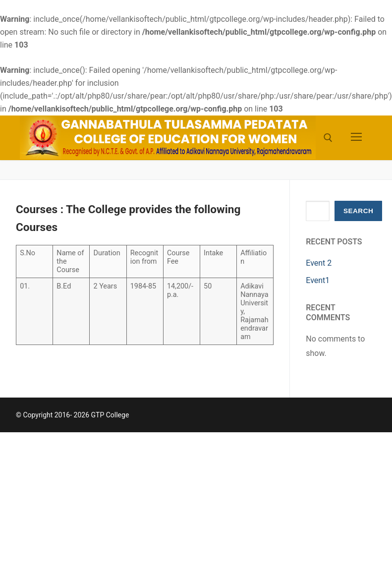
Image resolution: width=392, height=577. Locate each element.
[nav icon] (356, 138)
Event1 (318, 280)
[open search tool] (328, 138)
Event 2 (319, 263)
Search (358, 211)
